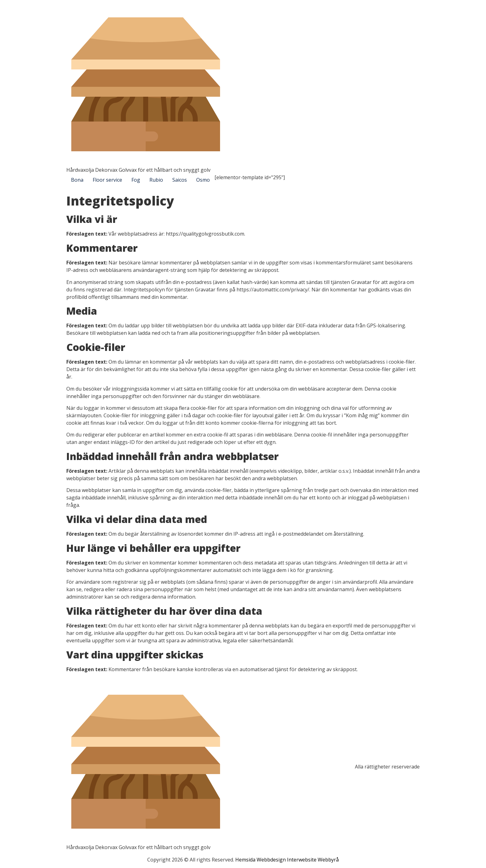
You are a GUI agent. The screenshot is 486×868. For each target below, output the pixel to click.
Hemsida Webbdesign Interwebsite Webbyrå (287, 860)
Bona (77, 180)
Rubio (156, 180)
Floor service (107, 180)
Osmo (203, 180)
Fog (136, 180)
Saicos (180, 180)
